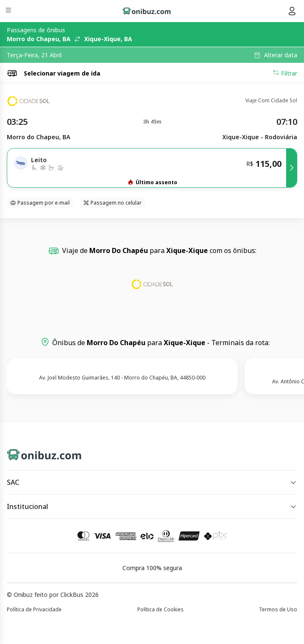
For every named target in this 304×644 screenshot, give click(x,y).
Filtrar (285, 73)
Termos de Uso (278, 609)
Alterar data (281, 55)
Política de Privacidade (34, 609)
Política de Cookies (161, 609)
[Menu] (9, 11)
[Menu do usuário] (292, 11)
